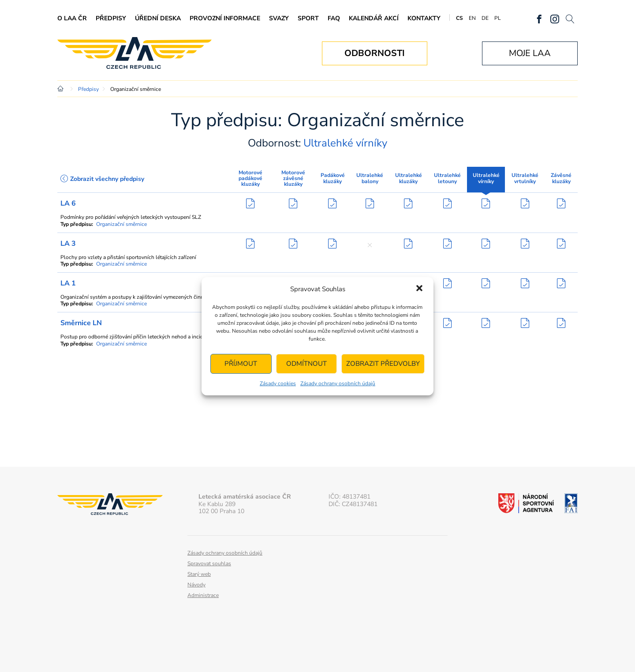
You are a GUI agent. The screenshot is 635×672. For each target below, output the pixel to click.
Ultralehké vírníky (486, 178)
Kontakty (424, 18)
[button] (419, 289)
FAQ (334, 18)
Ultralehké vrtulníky (525, 178)
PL (498, 18)
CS (459, 18)
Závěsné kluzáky (561, 178)
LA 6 (68, 203)
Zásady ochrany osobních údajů (338, 383)
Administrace (203, 595)
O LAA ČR (72, 18)
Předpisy (111, 18)
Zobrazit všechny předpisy (102, 179)
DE (485, 18)
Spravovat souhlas (209, 563)
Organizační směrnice (121, 224)
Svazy (279, 18)
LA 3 (68, 244)
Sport (308, 18)
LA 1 (68, 283)
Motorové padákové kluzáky (250, 178)
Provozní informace (225, 18)
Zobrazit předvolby (383, 364)
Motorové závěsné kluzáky (293, 178)
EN (472, 18)
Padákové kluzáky (333, 178)
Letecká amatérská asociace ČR (134, 53)
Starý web (199, 574)
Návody (196, 585)
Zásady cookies (278, 383)
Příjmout (241, 364)
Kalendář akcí (374, 18)
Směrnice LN (81, 323)
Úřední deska (158, 18)
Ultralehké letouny (447, 178)
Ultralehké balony (370, 178)
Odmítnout (306, 364)
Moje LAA (530, 53)
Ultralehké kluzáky (409, 178)
